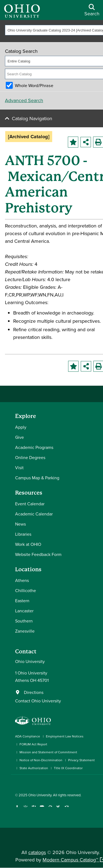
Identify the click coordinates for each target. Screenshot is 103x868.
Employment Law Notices (65, 736)
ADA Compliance (28, 736)
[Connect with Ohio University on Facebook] (17, 809)
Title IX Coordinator (68, 768)
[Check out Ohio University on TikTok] (58, 809)
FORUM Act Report (33, 744)
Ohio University (40, 795)
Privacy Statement (81, 760)
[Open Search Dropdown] (92, 12)
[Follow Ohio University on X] (50, 809)
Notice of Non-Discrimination (41, 760)
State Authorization (34, 768)
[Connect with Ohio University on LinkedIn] (34, 809)
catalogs (37, 852)
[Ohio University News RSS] (67, 809)
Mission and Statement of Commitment (48, 752)
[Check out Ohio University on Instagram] (25, 809)
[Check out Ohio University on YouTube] (42, 809)
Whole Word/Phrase (34, 85)
